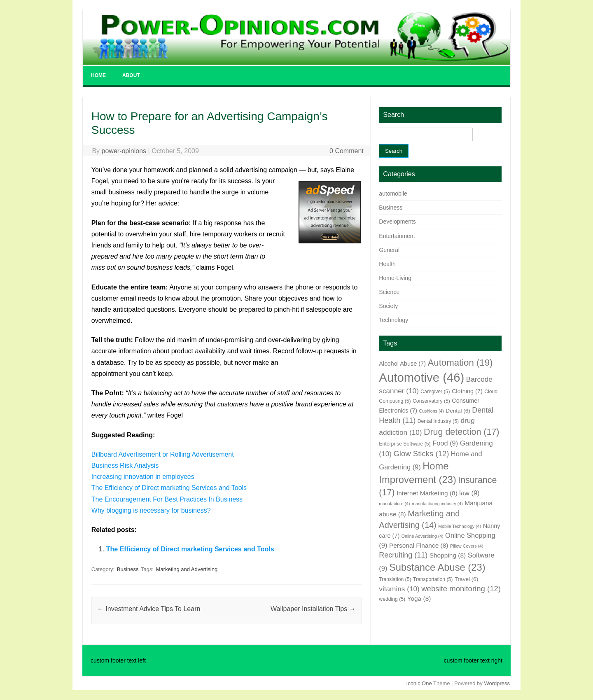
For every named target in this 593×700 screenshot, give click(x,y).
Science (389, 292)
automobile (393, 194)
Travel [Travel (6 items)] (466, 579)
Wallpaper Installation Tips (313, 609)
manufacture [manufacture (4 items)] (394, 504)
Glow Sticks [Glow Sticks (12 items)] (421, 454)
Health (387, 264)
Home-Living (395, 278)
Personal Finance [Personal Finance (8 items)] (419, 545)
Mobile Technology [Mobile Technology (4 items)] (460, 526)
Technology (393, 320)
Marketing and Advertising (187, 569)
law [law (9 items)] (469, 493)
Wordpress (497, 683)
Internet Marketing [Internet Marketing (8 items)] (427, 493)
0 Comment (347, 151)
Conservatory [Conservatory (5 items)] (431, 401)
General (389, 250)
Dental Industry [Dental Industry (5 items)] (438, 421)
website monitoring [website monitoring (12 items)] (461, 589)
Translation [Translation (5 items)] (395, 579)
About (131, 75)
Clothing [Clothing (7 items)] (467, 391)
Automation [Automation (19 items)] (460, 363)
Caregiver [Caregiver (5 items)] (435, 392)
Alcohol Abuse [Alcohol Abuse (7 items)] (402, 364)
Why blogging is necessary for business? (151, 510)
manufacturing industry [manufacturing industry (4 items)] (437, 504)
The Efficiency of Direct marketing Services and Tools (169, 488)
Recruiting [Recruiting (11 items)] (403, 555)
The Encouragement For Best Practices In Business (167, 499)
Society (388, 306)
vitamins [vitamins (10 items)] (399, 589)
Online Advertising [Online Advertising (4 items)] (423, 536)
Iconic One (419, 683)
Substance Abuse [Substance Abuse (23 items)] (437, 567)
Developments (397, 222)
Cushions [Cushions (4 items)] (431, 411)
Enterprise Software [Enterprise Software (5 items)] (405, 444)
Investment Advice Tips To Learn (149, 609)
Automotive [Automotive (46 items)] (421, 377)
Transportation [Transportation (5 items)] (433, 579)
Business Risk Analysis (125, 465)
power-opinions (124, 151)
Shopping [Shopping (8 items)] (448, 555)
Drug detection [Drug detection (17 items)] (462, 432)
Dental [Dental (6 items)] (458, 411)
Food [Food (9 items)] (445, 443)
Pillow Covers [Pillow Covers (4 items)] (467, 546)
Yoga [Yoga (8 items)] (419, 598)
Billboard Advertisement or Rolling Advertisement (163, 454)
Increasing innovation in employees (143, 477)
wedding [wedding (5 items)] (392, 599)
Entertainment (397, 236)
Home (98, 75)
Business (128, 569)
